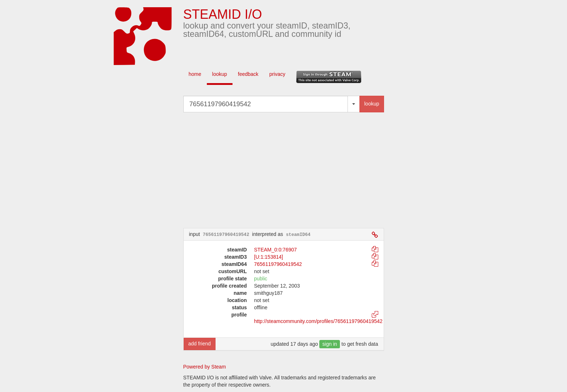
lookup (220, 74)
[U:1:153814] (269, 257)
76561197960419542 (278, 264)
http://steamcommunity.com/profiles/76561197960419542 (318, 321)
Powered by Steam (205, 367)
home (195, 74)
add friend (200, 344)
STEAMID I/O (223, 14)
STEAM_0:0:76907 (276, 250)
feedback (248, 74)
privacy (277, 74)
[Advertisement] (294, 170)
